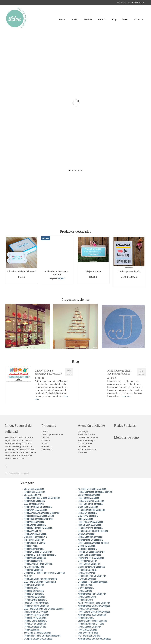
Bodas (44, 443)
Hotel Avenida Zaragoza (35, 534)
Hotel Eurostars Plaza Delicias (38, 564)
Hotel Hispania (31, 588)
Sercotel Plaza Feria (88, 561)
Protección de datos (87, 449)
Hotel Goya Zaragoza (34, 585)
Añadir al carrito (22, 281)
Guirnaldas (47, 446)
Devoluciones (84, 446)
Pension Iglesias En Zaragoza (92, 576)
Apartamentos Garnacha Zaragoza (94, 606)
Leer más (126, 396)
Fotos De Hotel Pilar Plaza (36, 603)
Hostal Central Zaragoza (35, 600)
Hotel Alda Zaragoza (88, 630)
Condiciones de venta (88, 437)
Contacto (139, 19)
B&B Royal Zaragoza (88, 516)
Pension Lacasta (86, 618)
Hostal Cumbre (85, 591)
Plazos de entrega (86, 440)
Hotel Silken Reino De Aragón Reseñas (42, 636)
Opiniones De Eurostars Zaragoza (40, 555)
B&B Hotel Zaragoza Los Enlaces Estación (44, 609)
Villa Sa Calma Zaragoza (90, 525)
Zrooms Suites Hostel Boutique (93, 621)
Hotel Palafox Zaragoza (35, 558)
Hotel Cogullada (31, 630)
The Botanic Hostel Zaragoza (37, 633)
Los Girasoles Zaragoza (89, 495)
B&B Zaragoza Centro (34, 504)
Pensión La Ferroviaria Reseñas (93, 531)
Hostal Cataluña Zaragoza (90, 537)
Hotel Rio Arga (31, 546)
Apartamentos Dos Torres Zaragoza (95, 639)
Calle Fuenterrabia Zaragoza (91, 567)
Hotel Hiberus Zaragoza (35, 618)
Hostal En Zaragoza (87, 513)
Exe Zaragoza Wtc (33, 495)
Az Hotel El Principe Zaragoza (92, 489)
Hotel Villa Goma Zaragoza (91, 522)
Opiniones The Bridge (88, 633)
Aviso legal (83, 431)
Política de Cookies (87, 434)
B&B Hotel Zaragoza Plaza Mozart (40, 582)
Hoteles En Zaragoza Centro (91, 552)
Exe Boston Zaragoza (34, 489)
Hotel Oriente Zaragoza (89, 564)
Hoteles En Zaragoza (34, 594)
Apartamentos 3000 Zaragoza (92, 615)
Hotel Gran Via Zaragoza (36, 510)
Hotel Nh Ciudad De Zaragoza (38, 552)
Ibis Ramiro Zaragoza (34, 540)
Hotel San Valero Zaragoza (37, 615)
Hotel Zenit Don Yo (33, 531)
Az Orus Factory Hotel (34, 567)
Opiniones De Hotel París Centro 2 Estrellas (44, 573)
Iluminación (47, 449)
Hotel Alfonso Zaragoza (35, 525)
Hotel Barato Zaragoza (89, 498)
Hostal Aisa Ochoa (87, 573)
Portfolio (102, 19)
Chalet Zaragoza (86, 588)
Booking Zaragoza (87, 546)
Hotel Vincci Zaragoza (34, 522)
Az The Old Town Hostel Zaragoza (94, 603)
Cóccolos (46, 440)
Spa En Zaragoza (86, 534)
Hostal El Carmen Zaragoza (91, 501)
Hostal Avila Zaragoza (88, 609)
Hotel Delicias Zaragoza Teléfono (93, 543)
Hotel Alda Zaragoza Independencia (41, 579)
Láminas (45, 437)
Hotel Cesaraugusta (33, 561)
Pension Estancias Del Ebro (91, 624)
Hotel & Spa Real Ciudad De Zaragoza (42, 498)
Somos (125, 19)
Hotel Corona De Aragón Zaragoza (94, 612)
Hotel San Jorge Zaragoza (90, 504)
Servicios (88, 19)
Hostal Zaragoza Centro (35, 627)
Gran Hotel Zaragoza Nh (35, 537)
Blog (114, 19)
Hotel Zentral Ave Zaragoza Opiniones (42, 513)
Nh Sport (28, 576)
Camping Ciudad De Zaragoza (38, 639)
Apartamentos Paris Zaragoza (92, 594)
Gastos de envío (85, 443)
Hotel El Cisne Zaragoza (35, 621)
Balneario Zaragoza (87, 579)
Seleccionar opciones (129, 283)
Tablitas (45, 431)
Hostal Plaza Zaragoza (35, 597)
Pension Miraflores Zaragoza (92, 510)
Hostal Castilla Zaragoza (90, 627)
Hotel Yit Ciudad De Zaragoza (38, 507)
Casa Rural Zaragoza (88, 507)
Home (62, 19)
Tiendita (74, 19)
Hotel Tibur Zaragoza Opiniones (39, 519)
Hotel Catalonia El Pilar (35, 543)
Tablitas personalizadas (52, 434)
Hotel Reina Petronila (34, 591)
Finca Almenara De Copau (36, 612)
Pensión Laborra (86, 600)
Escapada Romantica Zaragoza (93, 582)
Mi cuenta (121, 2)
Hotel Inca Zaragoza (33, 570)
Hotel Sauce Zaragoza (34, 501)
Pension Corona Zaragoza (90, 528)
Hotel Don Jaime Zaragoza (36, 606)
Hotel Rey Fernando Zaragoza (38, 528)
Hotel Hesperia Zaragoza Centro (39, 516)
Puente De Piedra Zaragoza (91, 558)
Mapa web (83, 452)
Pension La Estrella (87, 570)
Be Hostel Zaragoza (87, 549)
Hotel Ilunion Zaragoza (34, 492)
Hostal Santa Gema (87, 597)
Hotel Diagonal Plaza (34, 549)
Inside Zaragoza (86, 519)
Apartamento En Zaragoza (90, 540)
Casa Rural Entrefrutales (90, 555)
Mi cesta (136, 2)
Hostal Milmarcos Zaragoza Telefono (95, 492)
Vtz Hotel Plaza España (89, 636)
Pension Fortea (85, 585)
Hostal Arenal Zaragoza (35, 624)
